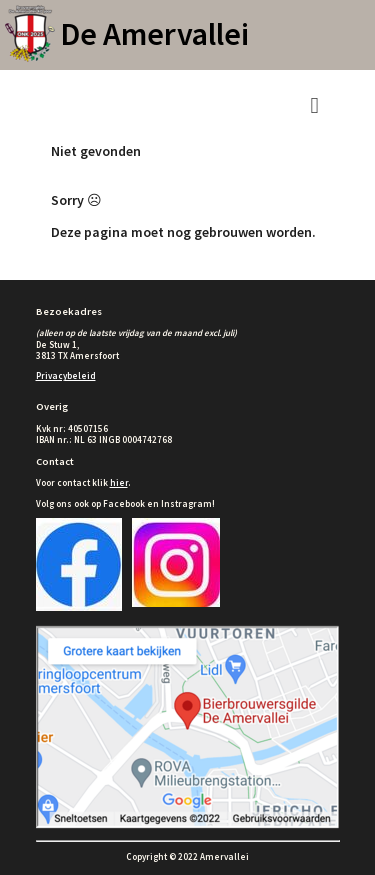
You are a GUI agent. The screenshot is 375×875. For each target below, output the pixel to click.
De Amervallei (154, 34)
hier (119, 482)
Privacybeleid (66, 375)
